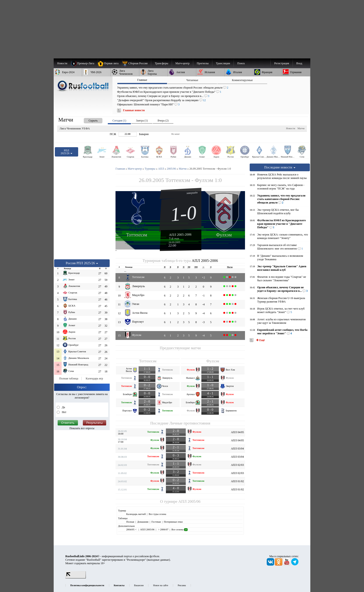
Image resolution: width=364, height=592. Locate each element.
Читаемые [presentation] (192, 80)
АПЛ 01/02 (237, 481)
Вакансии (139, 585)
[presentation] (88, 120)
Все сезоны (180, 529)
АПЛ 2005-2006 (180, 235)
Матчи (301, 128)
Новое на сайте (161, 585)
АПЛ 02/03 (237, 465)
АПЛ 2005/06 (189, 501)
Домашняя (143, 522)
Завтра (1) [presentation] (142, 121)
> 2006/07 (163, 529)
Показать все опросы (82, 428)
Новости (291, 128)
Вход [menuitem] (299, 63)
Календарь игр (94, 378)
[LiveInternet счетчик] (76, 578)
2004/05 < (132, 529)
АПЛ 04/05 (237, 432)
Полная (130, 522)
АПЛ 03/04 (237, 449)
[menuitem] (137, 63)
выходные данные (158, 560)
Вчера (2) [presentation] (163, 121)
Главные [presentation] (142, 80)
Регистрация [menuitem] (282, 63)
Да (63, 407)
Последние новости (280, 167)
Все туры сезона (157, 514)
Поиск (241, 63)
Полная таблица (69, 378)
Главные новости (134, 110)
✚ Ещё (260, 340)
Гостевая (156, 522)
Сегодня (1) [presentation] (119, 121)
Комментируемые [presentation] (242, 80)
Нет (64, 412)
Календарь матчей (136, 514)
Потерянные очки (173, 522)
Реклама (182, 585)
